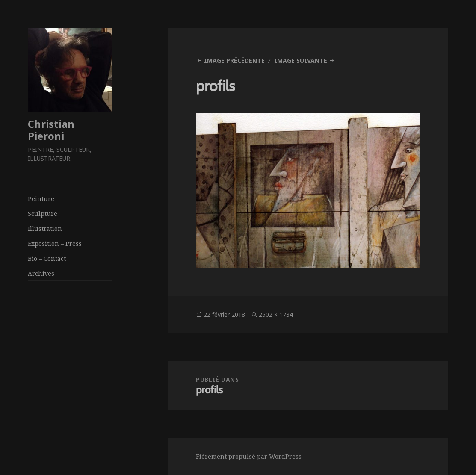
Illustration (45, 229)
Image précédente (234, 60)
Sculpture (43, 214)
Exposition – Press (55, 243)
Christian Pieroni (51, 130)
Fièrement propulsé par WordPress (249, 456)
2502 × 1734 (276, 314)
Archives (41, 273)
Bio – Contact (47, 258)
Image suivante (301, 60)
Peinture (41, 199)
